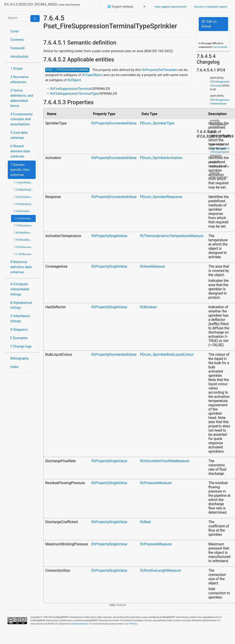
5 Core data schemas (19, 135)
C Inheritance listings (20, 319)
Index (15, 367)
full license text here (78, 624)
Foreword (17, 48)
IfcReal (145, 522)
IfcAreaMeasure (152, 266)
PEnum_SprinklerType (157, 123)
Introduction (19, 57)
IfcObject (74, 80)
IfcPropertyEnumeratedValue (114, 123)
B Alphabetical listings (21, 305)
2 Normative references (20, 80)
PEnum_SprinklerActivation (161, 158)
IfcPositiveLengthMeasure (161, 570)
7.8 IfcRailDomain (24, 233)
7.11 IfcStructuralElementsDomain (25, 254)
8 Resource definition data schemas (21, 267)
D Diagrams (19, 330)
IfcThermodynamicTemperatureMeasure (172, 236)
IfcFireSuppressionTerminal (71, 89)
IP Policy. (133, 624)
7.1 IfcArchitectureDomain (25, 183)
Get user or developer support (211, 7)
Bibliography (20, 358)
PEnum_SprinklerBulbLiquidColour (167, 354)
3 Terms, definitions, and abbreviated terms (22, 98)
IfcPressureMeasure (156, 483)
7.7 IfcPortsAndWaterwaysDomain (25, 226)
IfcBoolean (148, 307)
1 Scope (17, 69)
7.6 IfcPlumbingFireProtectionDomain (25, 218)
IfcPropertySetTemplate (159, 70)
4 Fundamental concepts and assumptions (22, 119)
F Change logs (21, 346)
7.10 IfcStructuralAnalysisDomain (25, 247)
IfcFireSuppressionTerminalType (74, 94)
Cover (15, 31)
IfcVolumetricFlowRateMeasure (165, 461)
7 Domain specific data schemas (20, 170)
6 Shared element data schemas (20, 151)
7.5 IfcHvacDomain (24, 211)
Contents (17, 40)
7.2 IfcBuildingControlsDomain (25, 190)
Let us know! (220, 47)
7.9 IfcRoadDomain (24, 240)
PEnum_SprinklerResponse (161, 197)
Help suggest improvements (171, 7)
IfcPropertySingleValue (109, 236)
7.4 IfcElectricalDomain (25, 204)
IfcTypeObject (92, 75)
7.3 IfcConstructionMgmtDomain (25, 197)
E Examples (19, 338)
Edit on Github (209, 24)
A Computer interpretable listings (20, 289)
